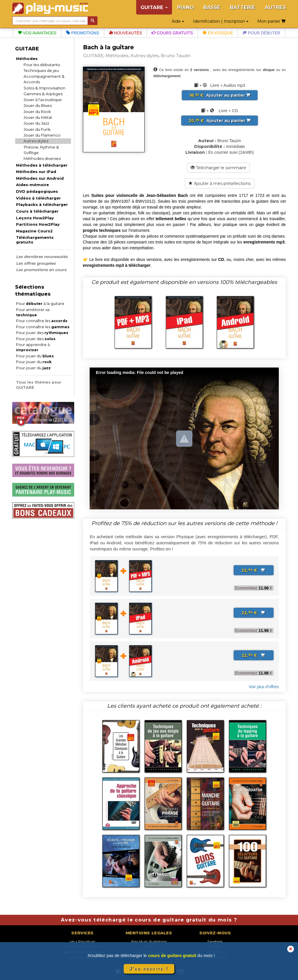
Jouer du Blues (38, 105)
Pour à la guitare (40, 304)
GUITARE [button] (154, 7)
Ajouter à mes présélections (220, 183)
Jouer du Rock (37, 112)
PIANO (186, 7)
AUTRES (275, 7)
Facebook (215, 942)
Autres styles (36, 141)
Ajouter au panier (220, 95)
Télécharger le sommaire (218, 168)
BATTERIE (243, 7)
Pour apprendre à (33, 347)
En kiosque (218, 33)
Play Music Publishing (149, 942)
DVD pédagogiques (37, 191)
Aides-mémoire (32, 185)
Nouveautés (125, 33)
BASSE (212, 7)
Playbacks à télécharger (42, 204)
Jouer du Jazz (36, 123)
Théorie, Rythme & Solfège (41, 150)
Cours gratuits (172, 33)
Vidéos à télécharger (38, 198)
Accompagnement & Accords (44, 79)
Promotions (83, 33)
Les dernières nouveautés (42, 257)
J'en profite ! (149, 969)
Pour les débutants (42, 65)
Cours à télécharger (37, 211)
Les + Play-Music (83, 942)
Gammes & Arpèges (43, 94)
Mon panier (271, 21)
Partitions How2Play (38, 224)
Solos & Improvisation (45, 88)
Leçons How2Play (35, 218)
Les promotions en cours (41, 270)
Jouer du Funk (37, 129)
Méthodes (27, 59)
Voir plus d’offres (264, 687)
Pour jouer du (35, 356)
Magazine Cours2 (34, 231)
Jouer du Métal (38, 117)
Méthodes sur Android (40, 178)
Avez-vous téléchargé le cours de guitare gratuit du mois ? (149, 920)
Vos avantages (37, 33)
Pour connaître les (42, 321)
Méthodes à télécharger (42, 165)
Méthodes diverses (42, 158)
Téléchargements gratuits (35, 240)
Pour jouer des (42, 333)
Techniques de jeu (41, 70)
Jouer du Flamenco (42, 135)
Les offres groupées (36, 263)
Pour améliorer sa (33, 312)
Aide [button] (178, 21)
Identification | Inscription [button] (221, 21)
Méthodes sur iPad (36, 172)
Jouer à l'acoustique (43, 100)
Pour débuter (261, 33)
